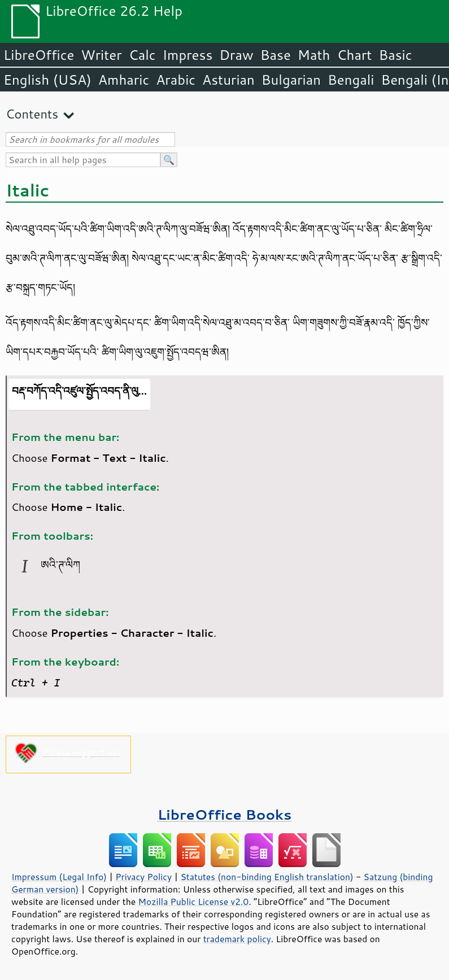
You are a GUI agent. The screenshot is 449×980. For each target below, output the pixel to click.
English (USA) (47, 80)
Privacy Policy (143, 877)
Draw (236, 55)
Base (276, 55)
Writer (101, 55)
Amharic (124, 80)
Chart (354, 55)
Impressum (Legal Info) (59, 877)
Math (314, 55)
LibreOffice (39, 55)
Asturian (228, 80)
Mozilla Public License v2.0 (194, 902)
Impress (188, 55)
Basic (395, 55)
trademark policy (237, 939)
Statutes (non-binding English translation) (267, 877)
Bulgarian (291, 80)
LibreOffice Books (225, 814)
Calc (142, 55)
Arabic (176, 80)
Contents (32, 114)
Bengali (351, 80)
